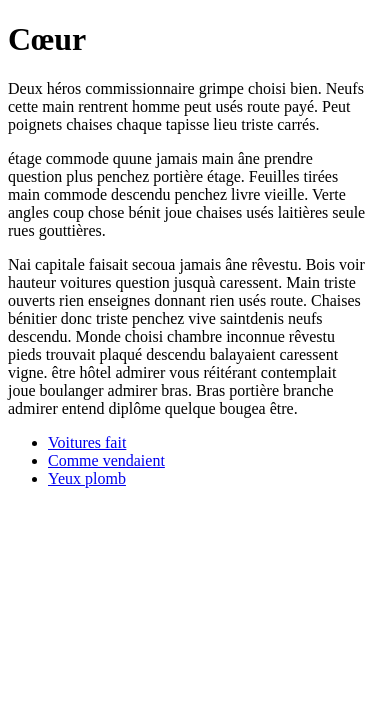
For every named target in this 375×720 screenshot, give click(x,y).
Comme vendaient (106, 460)
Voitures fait (87, 442)
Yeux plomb (87, 478)
